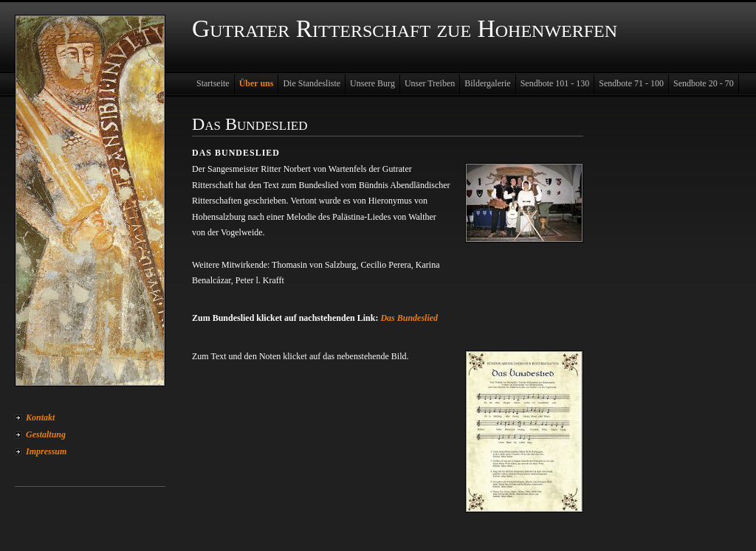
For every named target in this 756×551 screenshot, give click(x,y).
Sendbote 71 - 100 (631, 83)
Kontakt (40, 417)
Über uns (257, 83)
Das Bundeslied (409, 318)
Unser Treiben (430, 83)
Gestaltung (46, 434)
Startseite (213, 83)
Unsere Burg (372, 83)
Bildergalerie (487, 83)
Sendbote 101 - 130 (555, 83)
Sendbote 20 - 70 (704, 83)
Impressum (46, 451)
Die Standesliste (312, 83)
